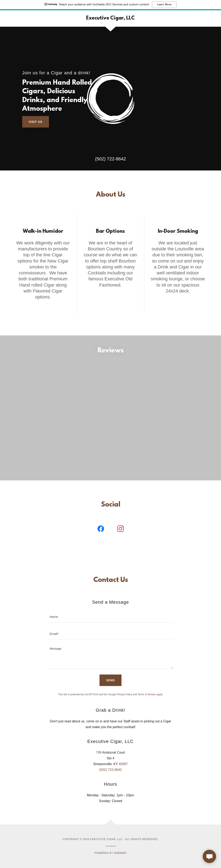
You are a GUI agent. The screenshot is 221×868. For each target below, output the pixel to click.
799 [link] (99, 761)
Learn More (164, 5)
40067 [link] (123, 773)
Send (110, 689)
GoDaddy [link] (120, 862)
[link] (110, 18)
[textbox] (111, 625)
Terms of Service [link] (147, 703)
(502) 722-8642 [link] (110, 159)
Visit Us (36, 122)
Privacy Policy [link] (124, 703)
